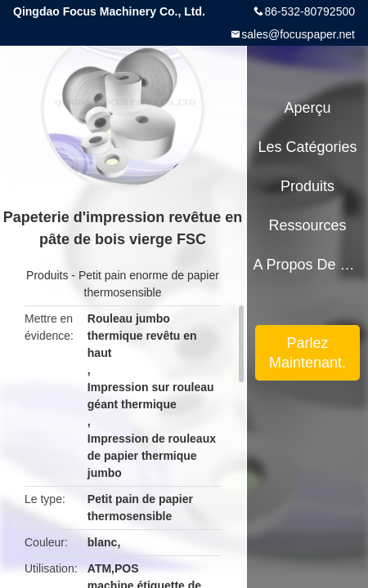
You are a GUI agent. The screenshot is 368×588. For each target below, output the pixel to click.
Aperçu (308, 108)
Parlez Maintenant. (307, 353)
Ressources (308, 225)
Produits (47, 275)
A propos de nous (307, 265)
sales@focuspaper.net (298, 34)
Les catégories (308, 147)
